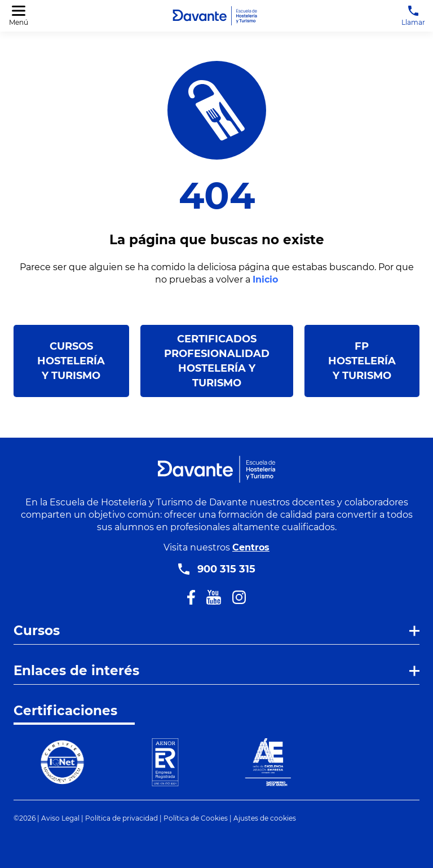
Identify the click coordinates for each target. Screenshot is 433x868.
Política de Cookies (196, 818)
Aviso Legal (60, 818)
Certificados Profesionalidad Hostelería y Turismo (217, 361)
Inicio (265, 279)
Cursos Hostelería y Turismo (71, 361)
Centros (251, 547)
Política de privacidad (121, 818)
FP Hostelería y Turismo (362, 361)
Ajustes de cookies (265, 818)
